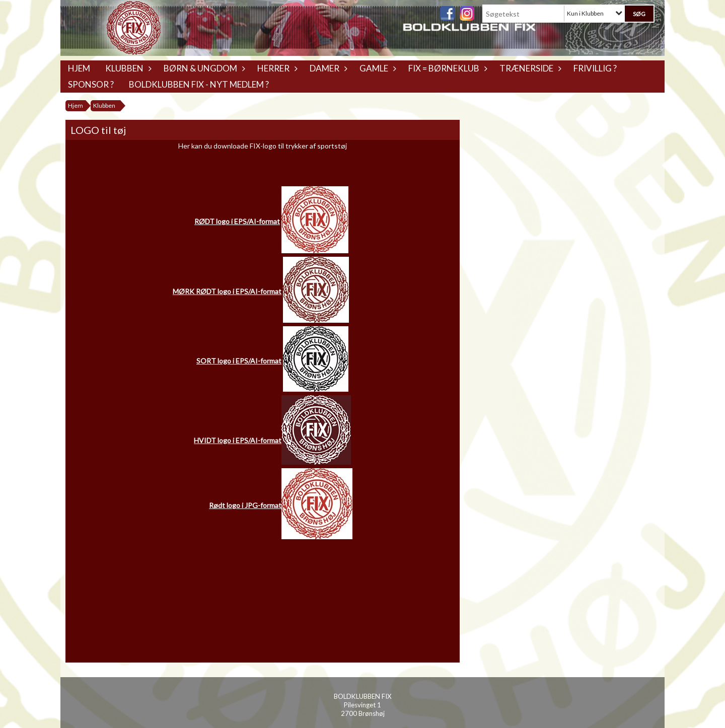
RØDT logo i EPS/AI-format (237, 221)
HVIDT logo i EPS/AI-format (238, 440)
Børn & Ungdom (203, 68)
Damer (327, 68)
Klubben (127, 68)
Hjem (79, 68)
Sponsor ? (91, 84)
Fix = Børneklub (446, 68)
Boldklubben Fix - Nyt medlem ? (199, 84)
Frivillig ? (595, 68)
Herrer (276, 68)
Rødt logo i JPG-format (245, 505)
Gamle (376, 68)
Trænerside (529, 68)
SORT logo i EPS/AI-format (239, 361)
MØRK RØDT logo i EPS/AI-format (227, 291)
